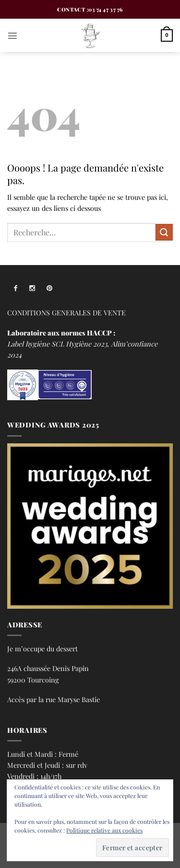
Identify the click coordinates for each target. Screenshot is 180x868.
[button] (12, 35)
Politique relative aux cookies (104, 830)
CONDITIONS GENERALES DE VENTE (66, 312)
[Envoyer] (164, 232)
